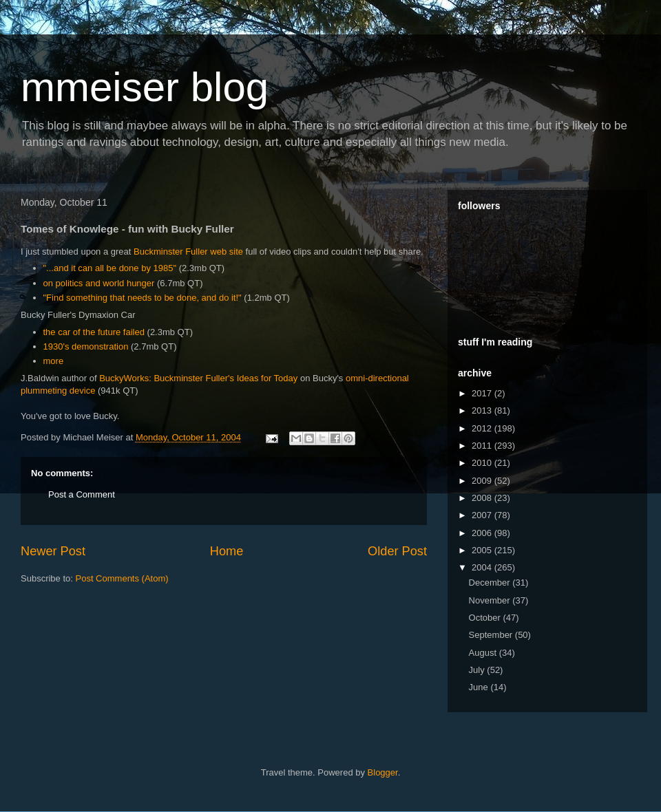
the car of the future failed (94, 332)
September (492, 635)
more (54, 361)
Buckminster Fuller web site (188, 252)
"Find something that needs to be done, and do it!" (143, 298)
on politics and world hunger (99, 283)
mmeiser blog (145, 87)
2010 (483, 463)
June (480, 687)
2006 (483, 533)
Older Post (397, 551)
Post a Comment (82, 494)
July (478, 670)
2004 (483, 567)
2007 (483, 515)
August (484, 653)
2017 (483, 393)
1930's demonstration (86, 346)
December (491, 583)
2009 (483, 481)
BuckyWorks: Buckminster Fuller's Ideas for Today (198, 378)
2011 (483, 446)
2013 (483, 410)
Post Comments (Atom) (122, 578)
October (486, 618)
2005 (483, 550)
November (491, 600)
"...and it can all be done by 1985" (110, 268)
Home (227, 551)
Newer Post (53, 551)
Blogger (383, 772)
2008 (483, 498)
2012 (483, 428)
